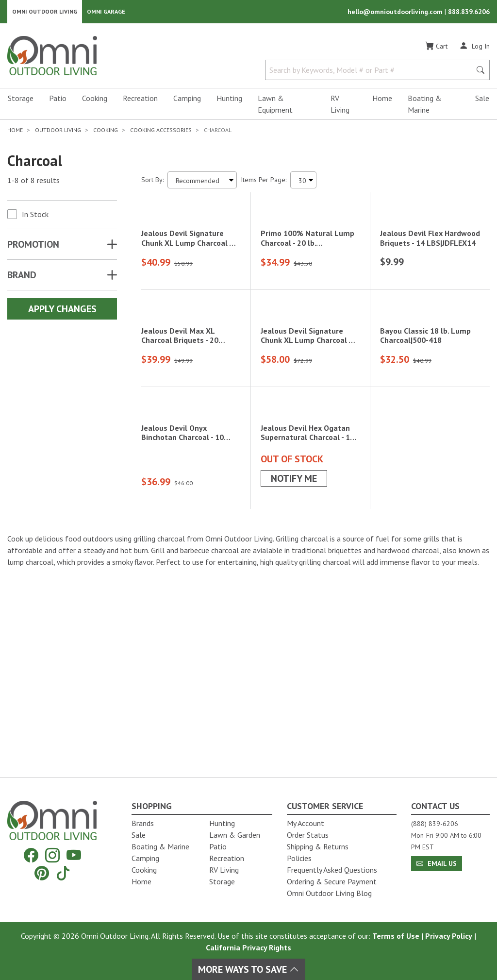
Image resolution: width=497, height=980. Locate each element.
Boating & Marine (425, 106)
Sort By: (152, 182)
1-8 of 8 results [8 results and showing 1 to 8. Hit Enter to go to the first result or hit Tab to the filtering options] (33, 182)
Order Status (308, 835)
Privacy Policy (449, 936)
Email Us (437, 863)
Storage (21, 100)
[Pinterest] (42, 873)
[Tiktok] (63, 873)
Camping (187, 100)
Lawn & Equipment (275, 106)
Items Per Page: (264, 182)
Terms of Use (396, 936)
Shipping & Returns (318, 846)
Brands (143, 823)
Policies (299, 858)
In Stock (35, 216)
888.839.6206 (469, 13)
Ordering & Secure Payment (332, 881)
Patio (58, 100)
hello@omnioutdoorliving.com (396, 13)
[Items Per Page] (303, 182)
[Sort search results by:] (202, 182)
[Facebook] (31, 855)
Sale (482, 100)
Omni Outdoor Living (45, 12)
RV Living (340, 106)
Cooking (95, 100)
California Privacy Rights (248, 947)
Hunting (229, 100)
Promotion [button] (33, 246)
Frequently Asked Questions (332, 870)
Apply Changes (62, 311)
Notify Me (294, 676)
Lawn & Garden (235, 835)
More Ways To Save (248, 969)
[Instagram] (52, 855)
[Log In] (474, 48)
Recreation (140, 100)
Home (382, 100)
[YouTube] (74, 855)
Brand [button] (22, 277)
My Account (306, 823)
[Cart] (436, 48)
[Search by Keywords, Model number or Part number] (371, 72)
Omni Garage (106, 12)
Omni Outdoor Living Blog (329, 893)
